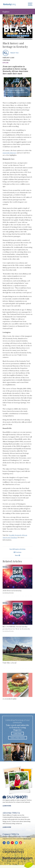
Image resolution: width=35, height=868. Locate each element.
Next (18, 555)
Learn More (7, 806)
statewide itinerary (9, 153)
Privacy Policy (11, 861)
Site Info (18, 861)
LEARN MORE (7, 827)
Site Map (23, 861)
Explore (6, 63)
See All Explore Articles (17, 549)
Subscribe (17, 734)
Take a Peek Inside (18, 738)
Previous (17, 552)
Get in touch (27, 839)
